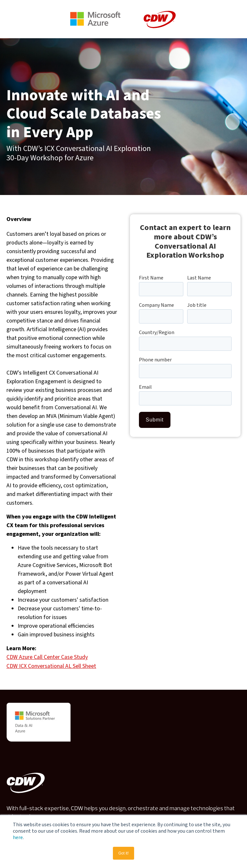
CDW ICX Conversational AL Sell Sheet (51, 666)
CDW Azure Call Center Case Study (47, 657)
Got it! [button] (123, 853)
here (18, 837)
